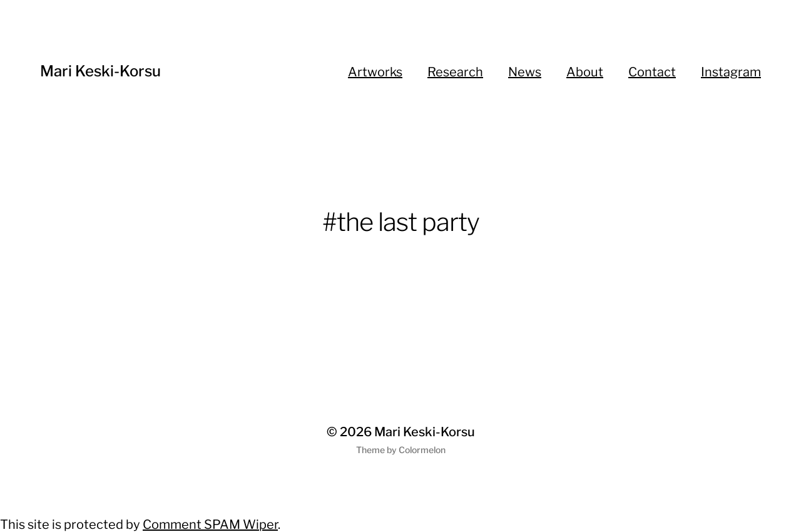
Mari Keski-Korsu (100, 71)
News (525, 72)
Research (455, 72)
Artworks (375, 72)
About (585, 72)
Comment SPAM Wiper (210, 524)
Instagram (731, 72)
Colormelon (422, 450)
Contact (652, 72)
